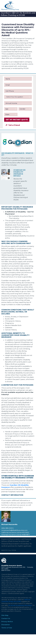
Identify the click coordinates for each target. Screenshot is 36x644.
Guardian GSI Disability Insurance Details (19, 173)
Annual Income (11, 103)
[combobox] (18, 97)
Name (8, 79)
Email (8, 85)
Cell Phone (10, 91)
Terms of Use (7, 628)
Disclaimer (6, 625)
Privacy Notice (7, 622)
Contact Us (6, 618)
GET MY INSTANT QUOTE (17, 120)
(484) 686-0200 (7, 528)
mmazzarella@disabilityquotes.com (14, 530)
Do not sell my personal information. (20, 605)
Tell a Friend (13, 125)
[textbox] (18, 97)
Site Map (5, 615)
